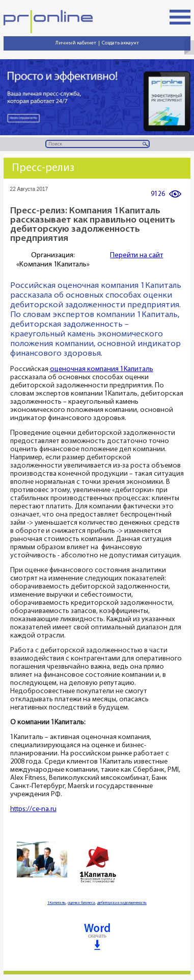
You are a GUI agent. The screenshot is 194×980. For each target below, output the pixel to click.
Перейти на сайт (136, 255)
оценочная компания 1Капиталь (102, 369)
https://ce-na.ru (33, 809)
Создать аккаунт (120, 43)
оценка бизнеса (81, 903)
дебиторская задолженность (122, 903)
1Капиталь (57, 903)
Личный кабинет (76, 43)
